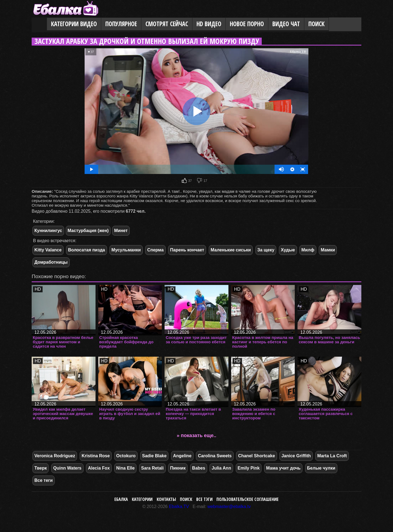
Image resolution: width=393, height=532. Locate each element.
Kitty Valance (48, 250)
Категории (142, 499)
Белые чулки (321, 468)
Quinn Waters (67, 468)
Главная (39, 24)
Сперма (155, 250)
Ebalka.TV (179, 507)
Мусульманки (126, 250)
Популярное (121, 24)
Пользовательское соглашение (248, 499)
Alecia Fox (99, 468)
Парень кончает (187, 250)
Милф (308, 250)
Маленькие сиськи (231, 250)
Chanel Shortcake (256, 456)
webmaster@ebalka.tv (229, 507)
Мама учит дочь (283, 468)
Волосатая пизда (86, 250)
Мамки (328, 250)
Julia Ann (221, 468)
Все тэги (204, 499)
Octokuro (126, 456)
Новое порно (247, 24)
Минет (121, 231)
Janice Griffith (296, 456)
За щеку (266, 250)
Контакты (166, 499)
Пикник (178, 468)
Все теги (44, 480)
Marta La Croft (332, 456)
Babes (199, 468)
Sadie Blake (154, 456)
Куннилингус (48, 231)
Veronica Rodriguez (55, 456)
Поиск (316, 24)
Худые (288, 250)
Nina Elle (126, 468)
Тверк (41, 468)
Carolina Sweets (215, 456)
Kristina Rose (96, 456)
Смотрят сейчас (167, 24)
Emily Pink (249, 468)
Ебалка (121, 499)
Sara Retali (152, 468)
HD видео (209, 24)
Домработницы (51, 262)
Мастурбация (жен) (88, 231)
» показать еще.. (197, 435)
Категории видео (74, 24)
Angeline (182, 456)
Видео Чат (286, 24)
